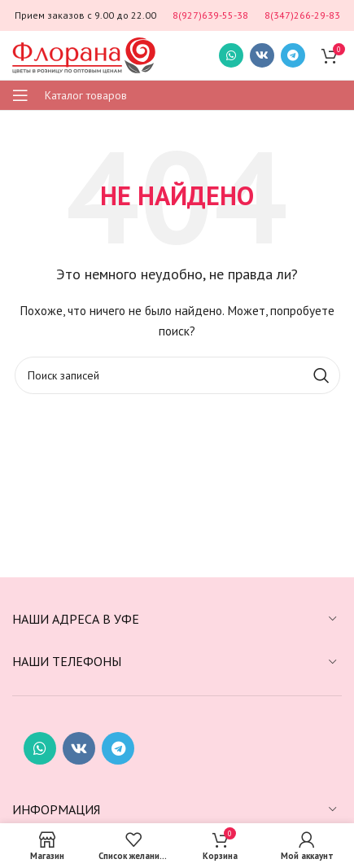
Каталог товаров (86, 95)
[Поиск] (177, 375)
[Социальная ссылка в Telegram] (293, 55)
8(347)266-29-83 (302, 15)
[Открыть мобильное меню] (20, 95)
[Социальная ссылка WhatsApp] (231, 55)
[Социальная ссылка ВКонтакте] (262, 55)
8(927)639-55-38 (210, 15)
